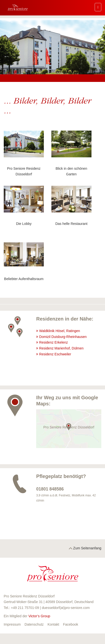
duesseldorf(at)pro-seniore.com (66, 608)
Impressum (12, 624)
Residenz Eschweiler (56, 354)
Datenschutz (34, 624)
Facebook (70, 624)
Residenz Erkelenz (54, 342)
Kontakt (53, 624)
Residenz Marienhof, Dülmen (61, 348)
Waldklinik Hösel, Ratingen (60, 331)
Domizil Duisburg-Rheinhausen (63, 337)
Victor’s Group (39, 616)
